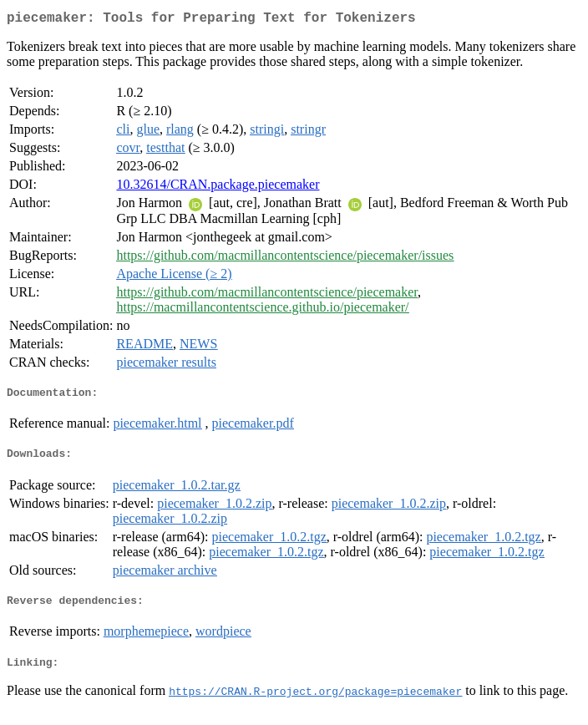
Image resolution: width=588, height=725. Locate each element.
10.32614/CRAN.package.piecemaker (218, 188)
